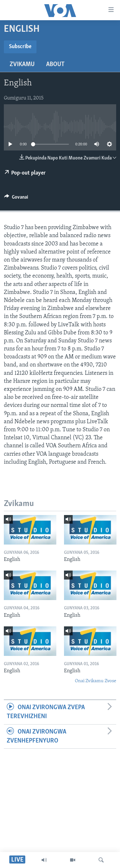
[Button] (16, 199)
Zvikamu (22, 64)
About (55, 64)
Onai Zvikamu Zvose (96, 681)
